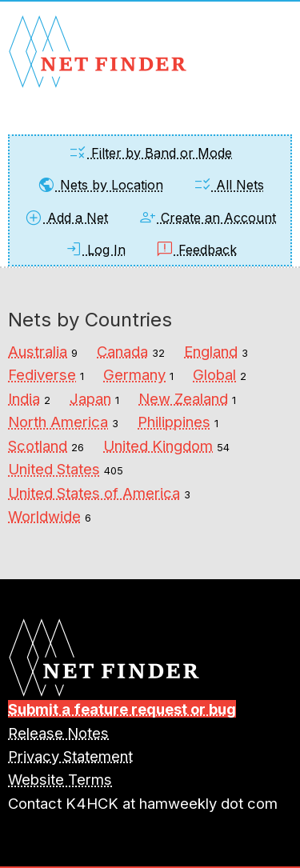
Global (214, 374)
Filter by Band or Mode (150, 153)
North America (58, 422)
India (24, 398)
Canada (122, 351)
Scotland (38, 446)
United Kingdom (158, 446)
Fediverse (42, 374)
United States (54, 469)
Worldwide (44, 516)
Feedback (196, 250)
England (211, 351)
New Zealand (183, 398)
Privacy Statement (70, 756)
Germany (134, 374)
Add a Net (66, 218)
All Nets (228, 185)
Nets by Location (100, 185)
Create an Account (207, 218)
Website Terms (60, 779)
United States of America (94, 493)
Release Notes (58, 733)
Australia (38, 351)
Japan (90, 398)
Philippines (174, 422)
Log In (95, 250)
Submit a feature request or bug (122, 709)
